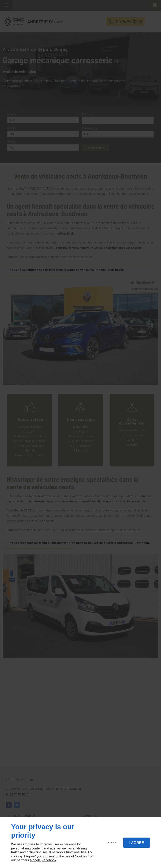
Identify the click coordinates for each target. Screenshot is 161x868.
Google (35, 860)
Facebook (49, 860)
